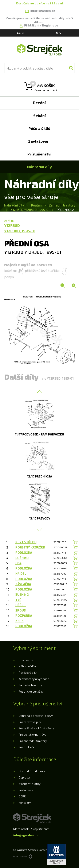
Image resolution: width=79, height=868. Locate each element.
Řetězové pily (27, 673)
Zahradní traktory (62, 205)
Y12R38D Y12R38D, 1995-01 (30, 210)
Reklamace (26, 790)
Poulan (36, 205)
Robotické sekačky (31, 691)
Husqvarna (26, 660)
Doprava (24, 777)
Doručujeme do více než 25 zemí (39, 3)
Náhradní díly (14, 205)
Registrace (50, 25)
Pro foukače (27, 747)
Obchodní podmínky (32, 771)
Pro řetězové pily (30, 722)
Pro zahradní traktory (33, 741)
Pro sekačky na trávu (32, 735)
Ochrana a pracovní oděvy (36, 716)
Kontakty (25, 803)
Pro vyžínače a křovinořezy (36, 728)
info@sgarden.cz (26, 835)
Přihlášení (32, 25)
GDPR (22, 796)
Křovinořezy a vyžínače (34, 679)
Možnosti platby (29, 784)
